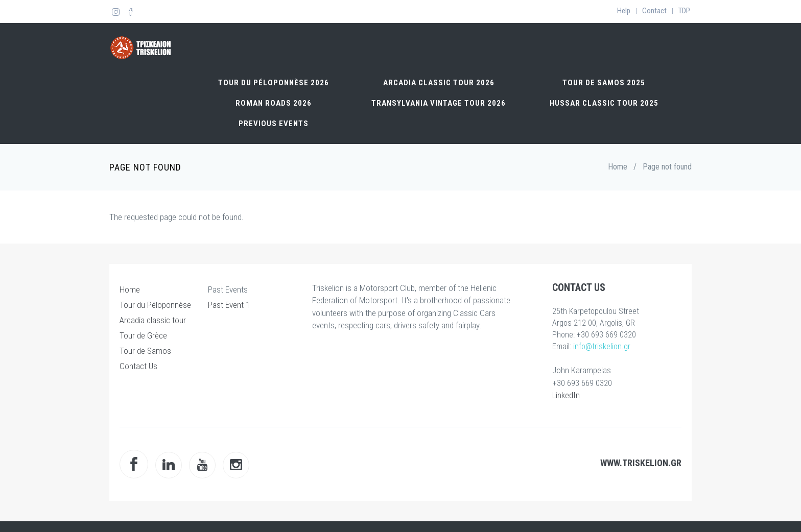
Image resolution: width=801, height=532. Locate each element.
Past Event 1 (229, 265)
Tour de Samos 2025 (604, 43)
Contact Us (138, 327)
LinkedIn (566, 356)
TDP (684, 11)
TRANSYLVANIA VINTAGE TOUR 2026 (439, 64)
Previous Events (274, 84)
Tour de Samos (145, 311)
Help (624, 11)
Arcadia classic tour (153, 281)
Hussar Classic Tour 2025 (604, 64)
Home (618, 127)
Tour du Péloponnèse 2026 (274, 43)
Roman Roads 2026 (274, 64)
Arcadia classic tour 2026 (439, 43)
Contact (654, 11)
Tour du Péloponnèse (155, 265)
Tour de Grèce (143, 296)
